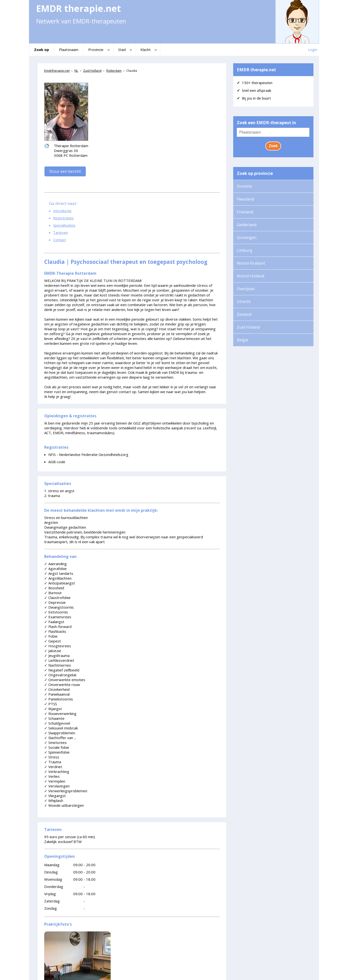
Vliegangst (55, 796)
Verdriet (53, 767)
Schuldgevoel (57, 723)
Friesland (245, 212)
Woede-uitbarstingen (64, 805)
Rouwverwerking (60, 713)
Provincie (96, 50)
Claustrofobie (57, 598)
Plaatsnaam (69, 50)
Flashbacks (55, 631)
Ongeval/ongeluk (60, 675)
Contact (60, 240)
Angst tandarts (59, 573)
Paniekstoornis (59, 699)
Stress (52, 757)
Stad (122, 50)
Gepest (53, 641)
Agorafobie (55, 569)
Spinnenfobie (57, 752)
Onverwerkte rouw (62, 685)
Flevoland (245, 199)
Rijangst (53, 709)
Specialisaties (64, 225)
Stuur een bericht (65, 171)
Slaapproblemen (60, 733)
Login (313, 50)
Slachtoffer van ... (60, 738)
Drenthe (244, 186)
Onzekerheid (57, 689)
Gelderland (247, 225)
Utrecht (244, 302)
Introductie (62, 211)
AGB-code (57, 462)
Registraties (63, 218)
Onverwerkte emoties (65, 680)
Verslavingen (57, 786)
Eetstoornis (56, 612)
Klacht (145, 50)
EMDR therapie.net (256, 70)
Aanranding (55, 564)
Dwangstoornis (59, 607)
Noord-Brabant (251, 263)
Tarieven (61, 232)
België (243, 340)
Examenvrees (58, 617)
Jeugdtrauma (57, 656)
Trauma (53, 762)
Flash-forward (58, 627)
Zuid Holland (248, 327)
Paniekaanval (57, 694)
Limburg (245, 250)
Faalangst (54, 622)
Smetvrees (55, 742)
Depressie (55, 602)
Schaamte (54, 718)
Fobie (51, 636)
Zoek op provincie (255, 173)
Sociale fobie (57, 747)
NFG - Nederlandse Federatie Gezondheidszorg (88, 454)
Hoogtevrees (58, 646)
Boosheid (54, 588)
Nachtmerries (58, 665)
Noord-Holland (250, 276)
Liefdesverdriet (59, 660)
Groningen (247, 238)
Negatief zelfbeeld (62, 670)
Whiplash (54, 800)
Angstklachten (58, 578)
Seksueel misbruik (61, 728)
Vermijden (55, 781)
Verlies (52, 776)
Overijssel (246, 289)
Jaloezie (53, 651)
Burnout (53, 593)
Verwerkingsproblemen (66, 791)
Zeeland (244, 314)
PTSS (51, 704)
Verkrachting (57, 771)
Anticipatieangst (60, 583)
